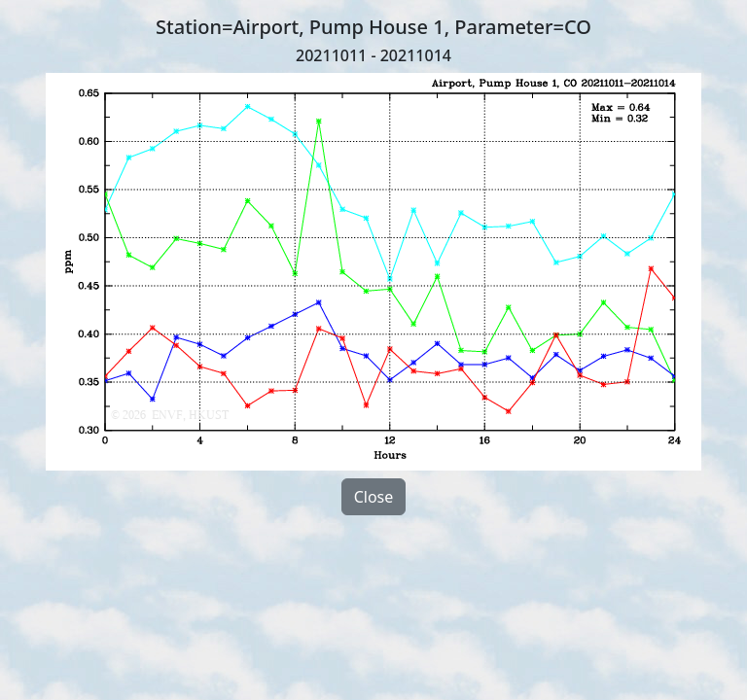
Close (374, 497)
